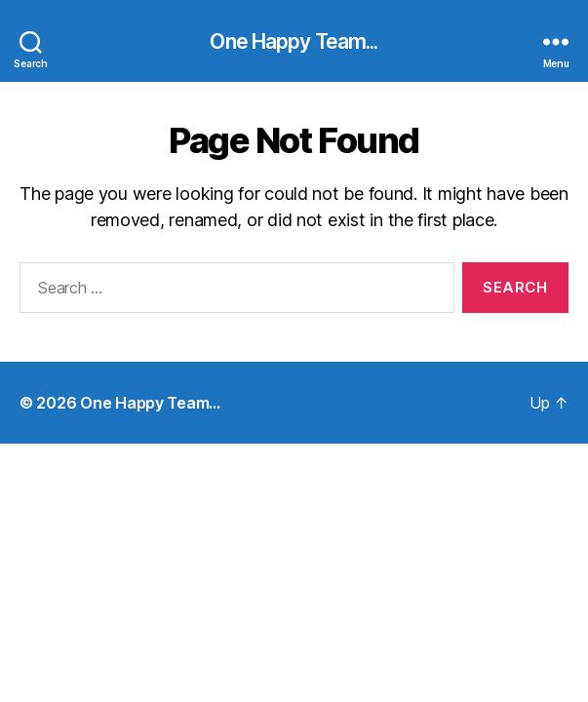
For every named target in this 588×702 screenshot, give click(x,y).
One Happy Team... (294, 41)
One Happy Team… (150, 403)
